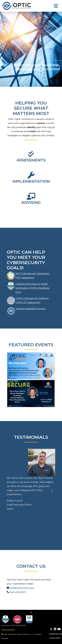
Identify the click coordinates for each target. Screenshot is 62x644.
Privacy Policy (55, 638)
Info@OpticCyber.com (22, 588)
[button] (10, 491)
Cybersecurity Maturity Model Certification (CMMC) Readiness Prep (32, 288)
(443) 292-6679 (18, 592)
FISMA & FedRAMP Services (30, 309)
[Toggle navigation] (56, 6)
